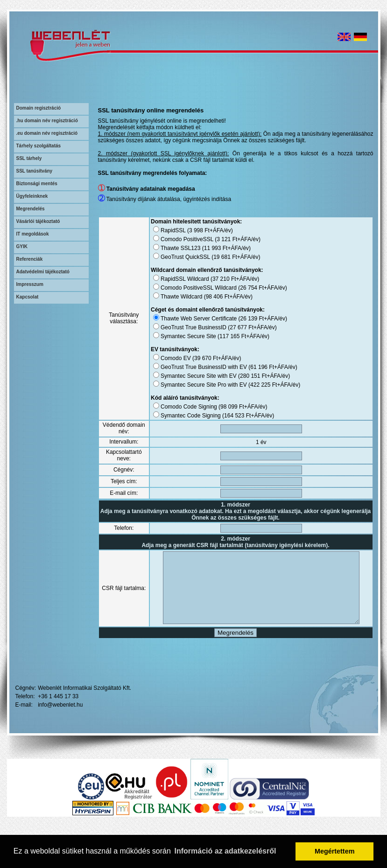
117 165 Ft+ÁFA (231, 336)
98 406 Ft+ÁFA (216, 297)
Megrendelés (31, 209)
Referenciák (30, 259)
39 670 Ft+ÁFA (204, 358)
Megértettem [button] (335, 851)
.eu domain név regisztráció (47, 133)
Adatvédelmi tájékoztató (43, 272)
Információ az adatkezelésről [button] (225, 851)
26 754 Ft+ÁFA (250, 288)
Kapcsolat (28, 297)
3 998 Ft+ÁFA (198, 230)
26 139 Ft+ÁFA (250, 319)
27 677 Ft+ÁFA (240, 327)
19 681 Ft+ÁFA (224, 257)
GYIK (22, 247)
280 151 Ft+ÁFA (252, 376)
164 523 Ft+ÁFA (236, 416)
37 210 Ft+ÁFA (223, 279)
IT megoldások (33, 234)
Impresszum (30, 284)
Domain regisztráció (39, 108)
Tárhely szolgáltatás (39, 146)
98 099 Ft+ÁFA (231, 407)
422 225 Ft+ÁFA (262, 385)
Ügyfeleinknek (32, 196)
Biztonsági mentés (37, 184)
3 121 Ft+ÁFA (225, 239)
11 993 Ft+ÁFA (214, 248)
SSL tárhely (29, 158)
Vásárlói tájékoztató (38, 221)
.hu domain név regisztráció (47, 121)
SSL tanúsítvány (35, 171)
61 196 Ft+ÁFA (260, 367)
